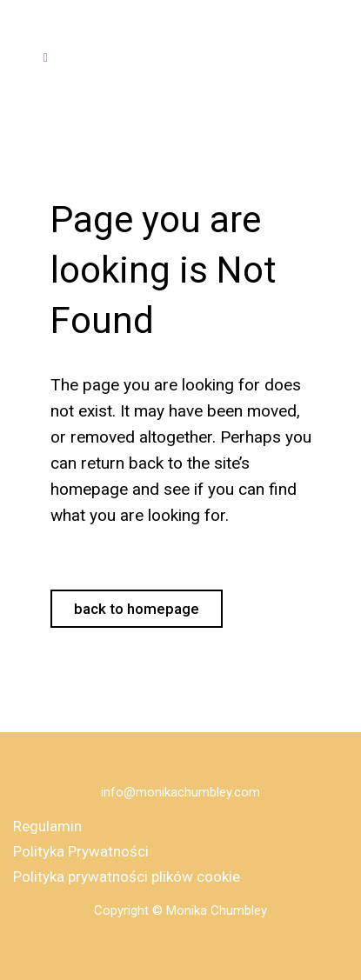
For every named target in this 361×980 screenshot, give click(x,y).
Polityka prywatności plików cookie (127, 877)
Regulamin (47, 826)
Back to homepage (137, 609)
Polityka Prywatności (81, 851)
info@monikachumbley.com (180, 792)
